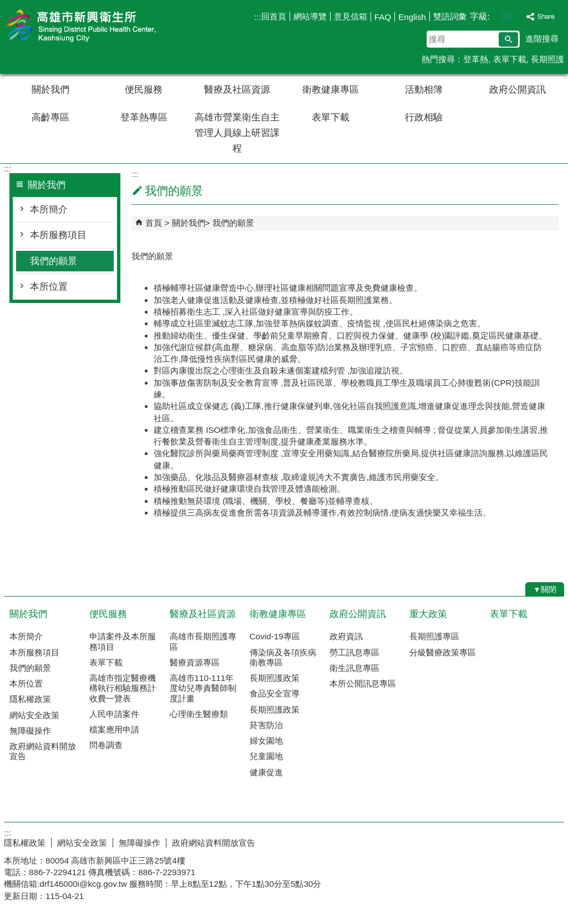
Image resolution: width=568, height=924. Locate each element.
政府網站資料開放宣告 (43, 751)
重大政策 (428, 614)
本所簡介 (49, 209)
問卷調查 (106, 745)
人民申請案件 (114, 714)
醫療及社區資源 (237, 90)
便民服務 (144, 90)
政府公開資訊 (518, 90)
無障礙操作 (30, 731)
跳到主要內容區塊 (6, 6)
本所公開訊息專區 (363, 683)
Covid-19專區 (275, 636)
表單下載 (510, 59)
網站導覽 (310, 16)
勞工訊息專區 (354, 652)
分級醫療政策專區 (443, 652)
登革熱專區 (144, 117)
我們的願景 (54, 261)
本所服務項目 (58, 235)
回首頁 (274, 16)
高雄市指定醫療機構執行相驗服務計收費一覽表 (123, 688)
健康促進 (266, 772)
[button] (508, 39)
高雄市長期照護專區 (203, 641)
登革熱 (476, 59)
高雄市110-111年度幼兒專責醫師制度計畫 (203, 688)
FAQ (383, 17)
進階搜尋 (542, 39)
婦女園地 (266, 741)
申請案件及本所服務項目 (123, 641)
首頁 (154, 223)
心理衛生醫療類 (199, 714)
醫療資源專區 (195, 662)
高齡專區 (50, 117)
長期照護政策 (275, 678)
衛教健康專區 (331, 90)
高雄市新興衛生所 (98, 27)
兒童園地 (266, 756)
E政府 (469, 840)
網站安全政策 (34, 715)
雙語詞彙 (450, 16)
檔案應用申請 (114, 729)
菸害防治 (266, 725)
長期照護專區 (434, 636)
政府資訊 (346, 636)
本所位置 (49, 287)
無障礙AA (524, 841)
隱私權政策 (30, 699)
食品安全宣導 (275, 693)
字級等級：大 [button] (518, 16)
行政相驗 (424, 117)
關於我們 (50, 90)
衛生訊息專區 (354, 668)
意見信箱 (351, 16)
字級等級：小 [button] (495, 16)
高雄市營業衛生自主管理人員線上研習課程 (237, 133)
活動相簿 (424, 90)
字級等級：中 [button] (506, 16)
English (412, 17)
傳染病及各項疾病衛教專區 (283, 657)
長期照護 (547, 59)
